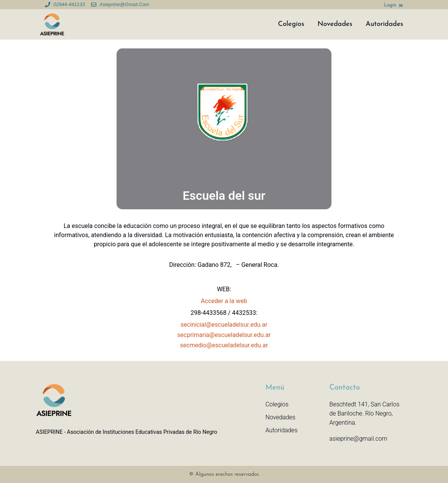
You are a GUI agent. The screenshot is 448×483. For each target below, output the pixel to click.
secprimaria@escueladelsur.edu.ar (224, 335)
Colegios (291, 24)
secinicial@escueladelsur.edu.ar (224, 325)
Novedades (335, 24)
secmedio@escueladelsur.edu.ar (224, 345)
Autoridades (385, 24)
